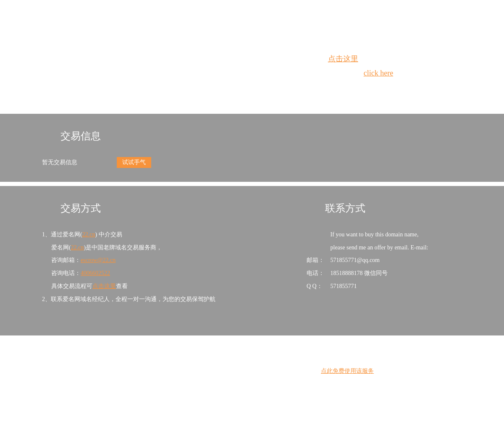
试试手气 (134, 162)
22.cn (89, 234)
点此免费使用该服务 (347, 371)
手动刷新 (275, 88)
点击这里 (343, 59)
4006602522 (95, 273)
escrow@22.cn (98, 260)
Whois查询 (231, 88)
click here (378, 73)
